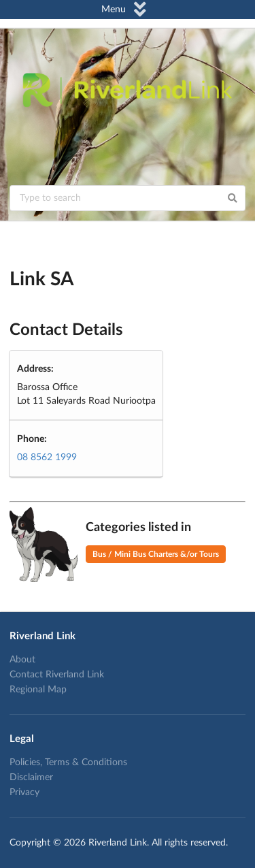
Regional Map (38, 690)
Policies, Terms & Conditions (68, 762)
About (22, 660)
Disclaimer (31, 777)
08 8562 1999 (47, 457)
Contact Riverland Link (57, 675)
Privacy (24, 792)
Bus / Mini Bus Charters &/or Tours (156, 554)
